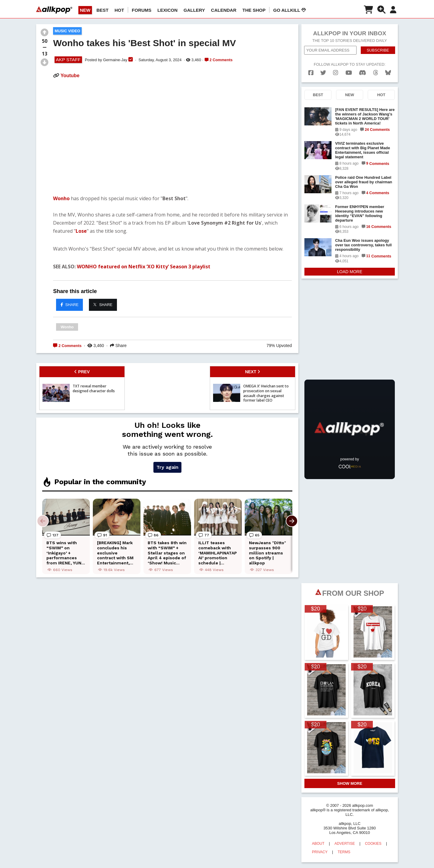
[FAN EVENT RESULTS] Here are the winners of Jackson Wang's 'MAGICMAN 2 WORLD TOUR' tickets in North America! (365, 116)
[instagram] (336, 73)
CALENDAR (224, 10)
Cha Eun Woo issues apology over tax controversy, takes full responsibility (363, 245)
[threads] (376, 73)
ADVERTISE (345, 844)
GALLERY (194, 10)
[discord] (363, 73)
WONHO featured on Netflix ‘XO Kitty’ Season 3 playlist (144, 267)
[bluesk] (388, 73)
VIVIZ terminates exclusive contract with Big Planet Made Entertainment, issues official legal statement (363, 150)
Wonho (61, 198)
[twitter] (323, 73)
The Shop (254, 10)
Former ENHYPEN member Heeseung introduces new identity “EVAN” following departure (360, 213)
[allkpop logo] (54, 10)
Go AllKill (290, 10)
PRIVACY (320, 852)
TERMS (344, 852)
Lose (81, 231)
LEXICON (167, 10)
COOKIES (373, 844)
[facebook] (311, 73)
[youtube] (349, 73)
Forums (142, 10)
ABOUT (318, 844)
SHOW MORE (350, 783)
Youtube (70, 76)
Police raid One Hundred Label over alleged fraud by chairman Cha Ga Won (364, 182)
